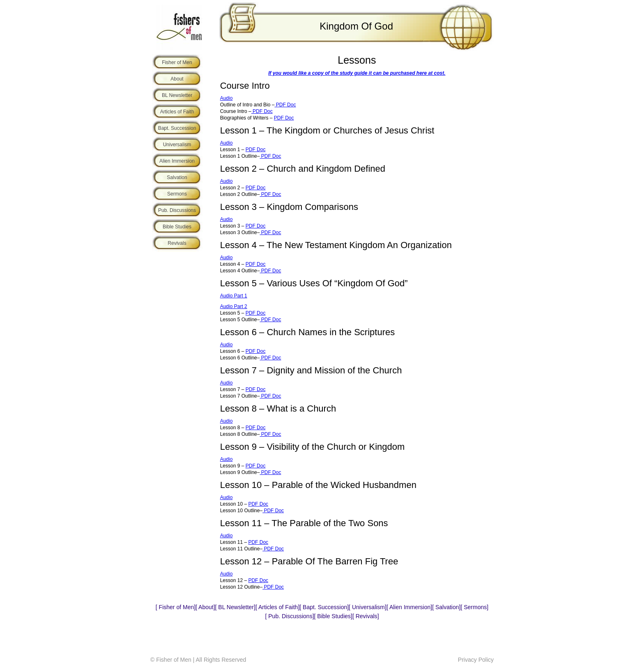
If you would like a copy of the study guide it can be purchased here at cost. (357, 73)
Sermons (177, 194)
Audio (227, 98)
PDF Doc (285, 105)
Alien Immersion (177, 161)
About (177, 79)
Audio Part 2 (234, 306)
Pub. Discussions (177, 210)
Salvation (177, 177)
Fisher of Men (177, 62)
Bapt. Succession (177, 128)
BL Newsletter (177, 95)
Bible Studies (177, 227)
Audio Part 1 (234, 296)
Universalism (177, 145)
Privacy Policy (476, 660)
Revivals (177, 243)
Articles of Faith (177, 112)
